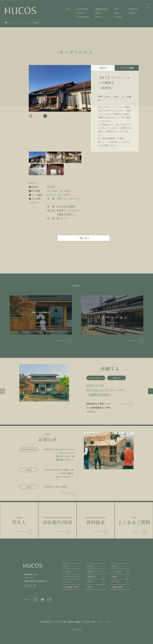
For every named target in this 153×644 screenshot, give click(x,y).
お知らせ (90, 582)
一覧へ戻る (84, 238)
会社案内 (114, 577)
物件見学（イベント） (94, 572)
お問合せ (114, 566)
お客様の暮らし (92, 577)
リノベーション (68, 582)
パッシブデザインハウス (70, 577)
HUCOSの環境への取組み (70, 587)
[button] (45, 116)
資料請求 (90, 587)
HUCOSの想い (67, 572)
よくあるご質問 (116, 572)
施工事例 (90, 566)
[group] (76, 389)
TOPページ (66, 566)
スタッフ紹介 (116, 582)
